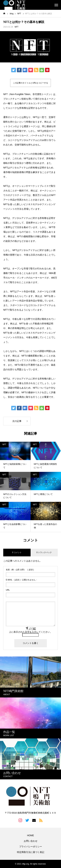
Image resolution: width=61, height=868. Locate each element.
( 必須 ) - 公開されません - (21, 580)
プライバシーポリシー (31, 847)
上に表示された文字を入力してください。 (31, 632)
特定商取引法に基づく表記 (31, 852)
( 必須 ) (20, 570)
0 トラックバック (44, 552)
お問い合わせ (31, 841)
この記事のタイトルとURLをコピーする (30, 83)
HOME (31, 835)
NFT (17, 27)
